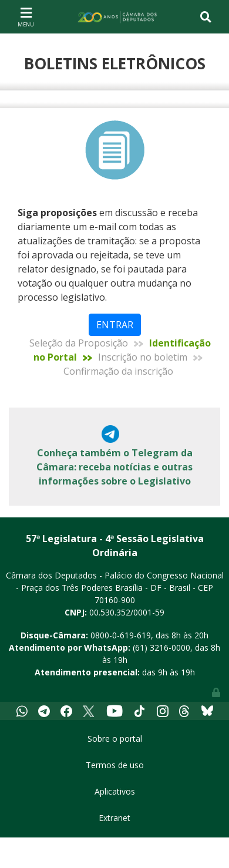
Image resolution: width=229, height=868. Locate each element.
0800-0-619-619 (121, 635)
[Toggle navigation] (26, 16)
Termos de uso (115, 765)
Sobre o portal (115, 739)
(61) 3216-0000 (161, 647)
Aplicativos (115, 791)
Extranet (114, 818)
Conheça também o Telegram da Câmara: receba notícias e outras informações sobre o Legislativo (114, 467)
